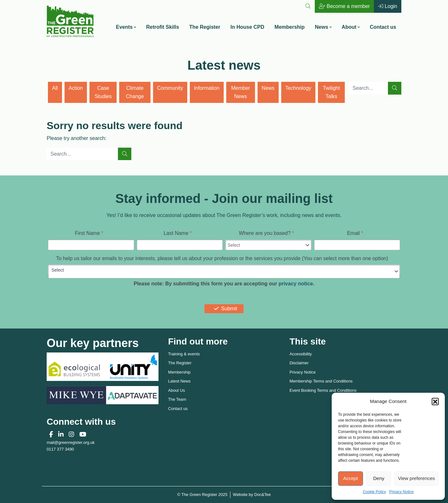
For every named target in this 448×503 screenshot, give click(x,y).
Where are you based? (266, 233)
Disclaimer (299, 363)
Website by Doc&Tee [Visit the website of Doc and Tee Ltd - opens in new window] (252, 494)
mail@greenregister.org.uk (71, 442)
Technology (298, 88)
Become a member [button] (344, 6)
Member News (240, 92)
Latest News (179, 381)
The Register (205, 27)
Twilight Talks (331, 92)
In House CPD (247, 27)
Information (207, 88)
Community (170, 88)
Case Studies (103, 92)
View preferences (416, 478)
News (321, 27)
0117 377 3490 (60, 449)
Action (76, 88)
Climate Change (135, 92)
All (55, 88)
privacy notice (296, 284)
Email (355, 233)
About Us (177, 390)
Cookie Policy (374, 492)
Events (124, 27)
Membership (290, 27)
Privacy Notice (402, 492)
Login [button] (388, 6)
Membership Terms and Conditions (321, 381)
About (349, 27)
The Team (177, 399)
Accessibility (301, 354)
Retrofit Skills (162, 27)
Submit (224, 309)
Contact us (383, 27)
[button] (435, 401)
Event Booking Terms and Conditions (323, 390)
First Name (89, 233)
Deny (379, 478)
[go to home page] (70, 21)
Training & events (184, 354)
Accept (351, 478)
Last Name (178, 233)
